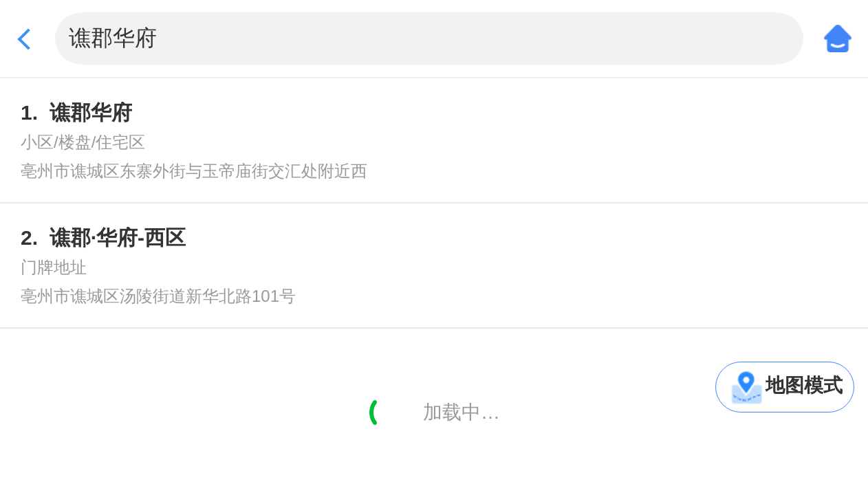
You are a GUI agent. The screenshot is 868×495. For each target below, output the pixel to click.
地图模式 (804, 385)
